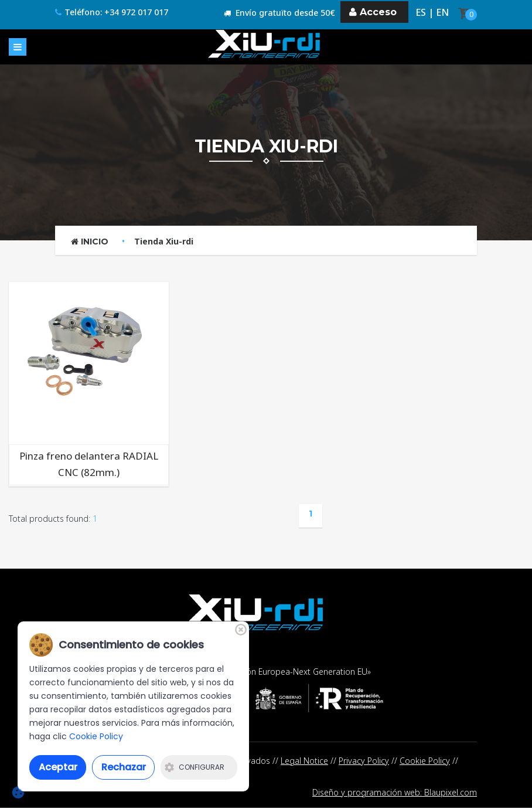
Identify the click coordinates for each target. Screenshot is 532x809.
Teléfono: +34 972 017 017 (112, 13)
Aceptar (58, 767)
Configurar (195, 767)
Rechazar (124, 767)
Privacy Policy (364, 761)
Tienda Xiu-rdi (164, 241)
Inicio (90, 242)
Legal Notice (304, 761)
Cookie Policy (425, 761)
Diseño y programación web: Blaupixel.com (395, 793)
